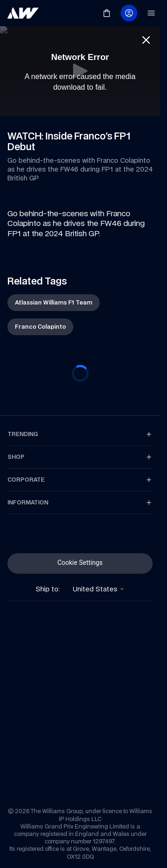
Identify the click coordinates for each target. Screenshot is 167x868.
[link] (23, 13)
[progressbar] (80, 373)
